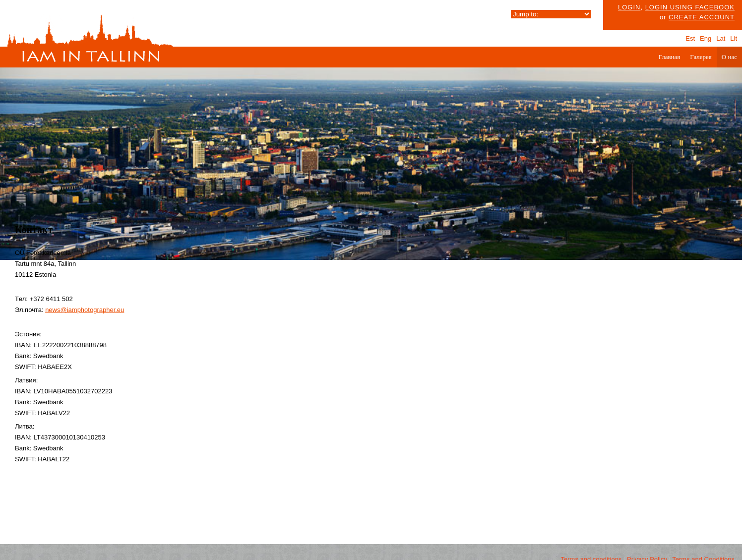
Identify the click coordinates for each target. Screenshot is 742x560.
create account (702, 17)
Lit (734, 38)
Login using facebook (690, 7)
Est (690, 38)
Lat (721, 38)
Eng (706, 38)
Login (629, 7)
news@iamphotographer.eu (85, 310)
